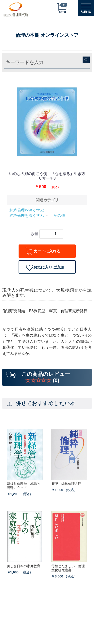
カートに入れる (47, 251)
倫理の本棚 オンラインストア (47, 35)
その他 (57, 216)
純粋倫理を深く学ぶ (27, 210)
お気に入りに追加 (49, 267)
